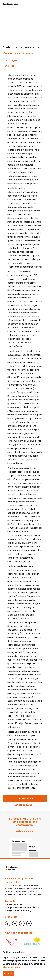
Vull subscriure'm (25, 831)
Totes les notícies (25, 798)
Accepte (9, 973)
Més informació (11, 967)
